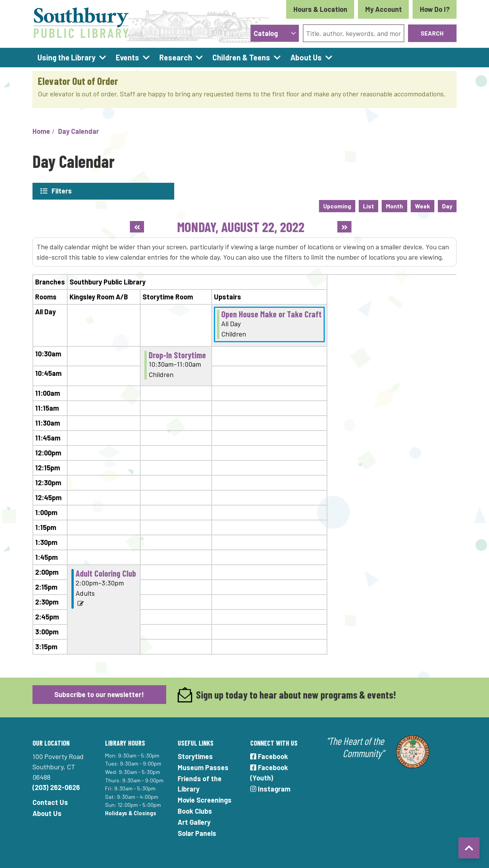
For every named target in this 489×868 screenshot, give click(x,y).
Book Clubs (195, 811)
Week (423, 206)
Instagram (270, 788)
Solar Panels (197, 833)
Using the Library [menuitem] (66, 57)
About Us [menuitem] (306, 57)
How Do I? (435, 9)
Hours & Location (320, 9)
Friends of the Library (200, 783)
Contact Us (50, 802)
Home (41, 131)
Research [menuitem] (176, 57)
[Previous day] (137, 226)
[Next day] (344, 226)
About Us (47, 813)
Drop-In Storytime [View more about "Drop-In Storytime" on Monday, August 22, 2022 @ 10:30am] (177, 354)
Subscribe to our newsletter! (99, 694)
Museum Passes (203, 767)
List (368, 206)
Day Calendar (79, 131)
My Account (384, 9)
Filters (62, 191)
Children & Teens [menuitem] (241, 57)
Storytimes (195, 756)
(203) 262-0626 (56, 787)
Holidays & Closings (131, 813)
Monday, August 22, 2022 (241, 226)
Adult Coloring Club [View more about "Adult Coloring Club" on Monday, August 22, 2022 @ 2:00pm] (106, 573)
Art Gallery (194, 822)
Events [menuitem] (127, 57)
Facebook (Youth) (269, 772)
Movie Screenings (205, 800)
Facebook (269, 756)
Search (432, 33)
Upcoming (337, 206)
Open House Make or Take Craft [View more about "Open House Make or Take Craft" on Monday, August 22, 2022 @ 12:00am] (271, 314)
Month (394, 206)
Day (447, 206)
